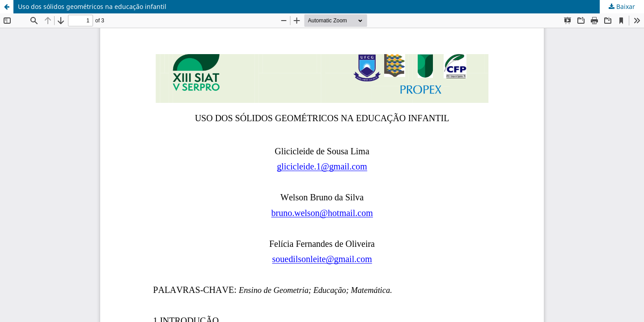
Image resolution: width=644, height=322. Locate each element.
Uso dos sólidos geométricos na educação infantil (92, 6)
